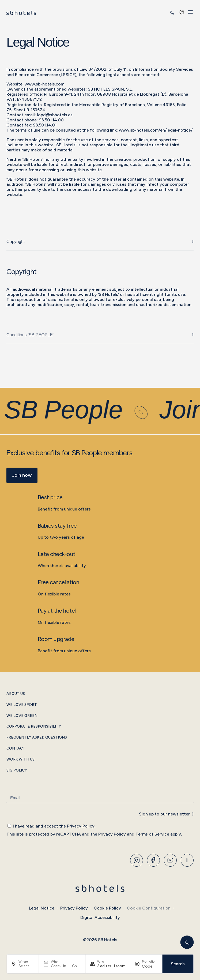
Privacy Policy (81, 826)
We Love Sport (22, 705)
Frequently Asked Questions (37, 737)
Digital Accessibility (100, 917)
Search (178, 964)
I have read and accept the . (54, 826)
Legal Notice (42, 908)
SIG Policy (17, 770)
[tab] (100, 242)
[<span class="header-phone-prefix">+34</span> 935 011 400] (172, 13)
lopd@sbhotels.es (55, 115)
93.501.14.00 (51, 120)
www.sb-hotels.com (44, 84)
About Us (16, 694)
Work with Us (20, 759)
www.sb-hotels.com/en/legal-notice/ (156, 130)
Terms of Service (152, 834)
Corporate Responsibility (34, 726)
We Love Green (22, 716)
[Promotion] (150, 966)
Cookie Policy (107, 908)
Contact (16, 748)
